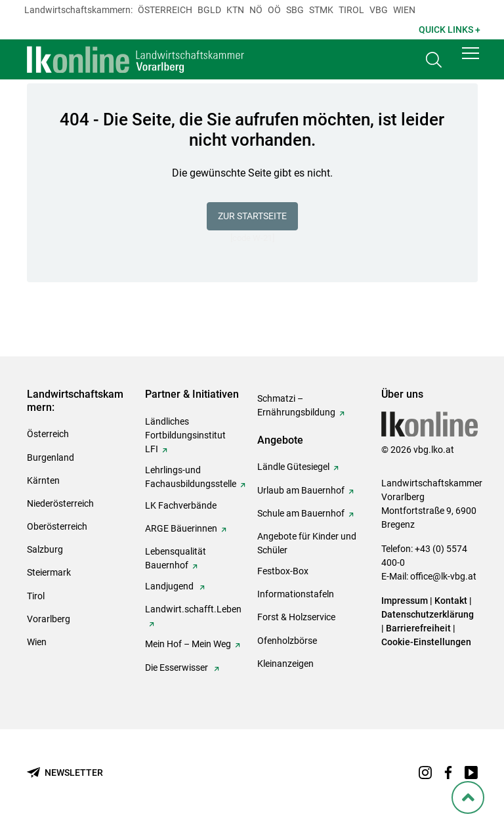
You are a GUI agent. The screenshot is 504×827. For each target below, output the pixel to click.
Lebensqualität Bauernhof (176, 558)
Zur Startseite (252, 216)
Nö (256, 10)
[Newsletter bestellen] (65, 773)
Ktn (235, 10)
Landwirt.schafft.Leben (193, 609)
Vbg (379, 10)
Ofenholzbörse (287, 641)
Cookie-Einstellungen (426, 642)
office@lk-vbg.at (443, 576)
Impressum (405, 601)
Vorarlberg (49, 619)
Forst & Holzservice (296, 617)
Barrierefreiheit (418, 628)
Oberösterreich (57, 526)
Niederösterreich (60, 503)
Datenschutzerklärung (428, 614)
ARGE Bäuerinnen (181, 528)
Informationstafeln (296, 594)
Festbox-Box (283, 571)
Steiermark (49, 572)
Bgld (209, 10)
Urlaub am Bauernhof (301, 490)
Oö (274, 10)
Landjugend (170, 586)
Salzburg (45, 549)
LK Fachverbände (181, 505)
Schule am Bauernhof (301, 513)
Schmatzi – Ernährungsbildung (296, 405)
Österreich (165, 10)
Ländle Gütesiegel (293, 467)
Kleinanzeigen (285, 664)
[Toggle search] (434, 63)
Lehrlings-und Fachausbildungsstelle (191, 477)
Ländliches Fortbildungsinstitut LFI (185, 435)
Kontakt (451, 601)
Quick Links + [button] (450, 30)
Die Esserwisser (178, 668)
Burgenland (51, 457)
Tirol (351, 10)
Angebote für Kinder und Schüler (307, 543)
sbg (295, 10)
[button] (471, 60)
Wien (404, 10)
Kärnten (43, 480)
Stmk (321, 10)
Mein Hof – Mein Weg (188, 644)
